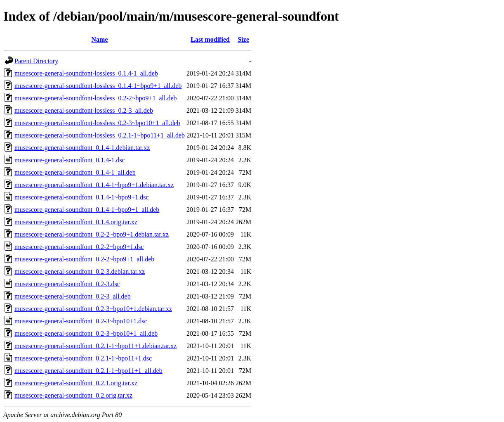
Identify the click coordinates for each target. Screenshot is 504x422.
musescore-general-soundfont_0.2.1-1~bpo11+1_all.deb (88, 371)
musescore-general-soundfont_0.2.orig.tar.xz (73, 395)
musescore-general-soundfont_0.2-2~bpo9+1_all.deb (84, 259)
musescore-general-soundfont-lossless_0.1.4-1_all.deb (86, 73)
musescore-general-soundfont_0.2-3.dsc (67, 284)
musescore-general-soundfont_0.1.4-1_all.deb (75, 172)
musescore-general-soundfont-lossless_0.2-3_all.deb (84, 110)
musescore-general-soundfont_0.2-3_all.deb (73, 296)
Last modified (210, 39)
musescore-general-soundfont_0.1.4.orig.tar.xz (76, 222)
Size (243, 39)
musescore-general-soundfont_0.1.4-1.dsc (70, 160)
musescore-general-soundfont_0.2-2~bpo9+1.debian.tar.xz (92, 234)
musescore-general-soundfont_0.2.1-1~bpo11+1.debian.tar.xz (95, 346)
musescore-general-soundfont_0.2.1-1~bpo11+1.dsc (83, 358)
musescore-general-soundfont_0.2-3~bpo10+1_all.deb (86, 333)
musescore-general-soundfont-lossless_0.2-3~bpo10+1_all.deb (97, 123)
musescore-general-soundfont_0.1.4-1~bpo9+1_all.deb (87, 210)
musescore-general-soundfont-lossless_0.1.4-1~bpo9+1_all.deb (98, 86)
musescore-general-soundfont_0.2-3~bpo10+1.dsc (81, 321)
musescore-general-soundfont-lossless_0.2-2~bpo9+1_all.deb (96, 98)
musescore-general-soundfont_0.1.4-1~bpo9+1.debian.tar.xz (94, 185)
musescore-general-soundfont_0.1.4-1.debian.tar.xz (82, 148)
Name (100, 39)
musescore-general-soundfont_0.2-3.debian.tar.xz (80, 271)
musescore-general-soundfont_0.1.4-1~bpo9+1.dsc (82, 197)
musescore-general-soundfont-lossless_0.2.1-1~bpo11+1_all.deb (100, 135)
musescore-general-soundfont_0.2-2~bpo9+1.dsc (79, 247)
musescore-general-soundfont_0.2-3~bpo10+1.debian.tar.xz (93, 309)
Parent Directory (36, 61)
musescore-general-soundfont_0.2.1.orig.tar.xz (76, 383)
